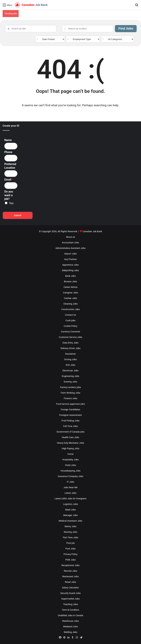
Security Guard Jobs (70, 593)
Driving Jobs (71, 359)
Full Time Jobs (70, 426)
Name (8, 140)
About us (71, 237)
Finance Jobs (70, 398)
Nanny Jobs (70, 526)
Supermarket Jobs (71, 599)
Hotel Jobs (70, 465)
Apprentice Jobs (70, 265)
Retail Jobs (70, 582)
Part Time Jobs (70, 537)
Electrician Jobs (70, 371)
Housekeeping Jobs (70, 471)
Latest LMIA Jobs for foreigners (70, 499)
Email (9, 180)
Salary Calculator (71, 588)
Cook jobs (71, 320)
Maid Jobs (70, 510)
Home (70, 454)
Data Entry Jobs (70, 343)
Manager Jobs (70, 515)
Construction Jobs (70, 309)
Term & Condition (71, 610)
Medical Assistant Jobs (70, 521)
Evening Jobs (70, 382)
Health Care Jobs (71, 437)
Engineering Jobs (71, 376)
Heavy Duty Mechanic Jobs (70, 443)
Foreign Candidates (71, 409)
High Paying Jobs (70, 448)
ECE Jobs (70, 365)
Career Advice (70, 287)
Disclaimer (70, 354)
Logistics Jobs (70, 504)
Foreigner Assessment (71, 415)
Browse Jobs (70, 281)
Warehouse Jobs (70, 621)
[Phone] (11, 158)
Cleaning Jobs (70, 304)
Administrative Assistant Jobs (70, 248)
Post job (71, 543)
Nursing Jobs (70, 532)
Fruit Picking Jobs (70, 421)
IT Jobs (70, 482)
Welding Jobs (70, 632)
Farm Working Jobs (70, 393)
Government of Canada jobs (70, 432)
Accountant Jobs (70, 243)
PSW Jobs (70, 560)
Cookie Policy (71, 326)
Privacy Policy (70, 554)
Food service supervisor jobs (70, 404)
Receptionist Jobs (71, 565)
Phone (8, 152)
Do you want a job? (9, 195)
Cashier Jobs (71, 298)
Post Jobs (70, 549)
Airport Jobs (71, 254)
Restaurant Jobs (70, 576)
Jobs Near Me (70, 487)
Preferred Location (10, 166)
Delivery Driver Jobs (70, 348)
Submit (18, 215)
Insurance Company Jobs (70, 476)
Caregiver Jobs (70, 293)
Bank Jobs (70, 276)
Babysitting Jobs (70, 270)
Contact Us (71, 315)
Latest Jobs (70, 493)
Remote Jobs (70, 571)
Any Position (70, 259)
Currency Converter (70, 332)
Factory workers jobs (70, 387)
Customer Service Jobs (71, 337)
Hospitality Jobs (71, 460)
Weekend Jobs (70, 627)
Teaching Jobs (70, 604)
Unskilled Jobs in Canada (70, 615)
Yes (11, 203)
